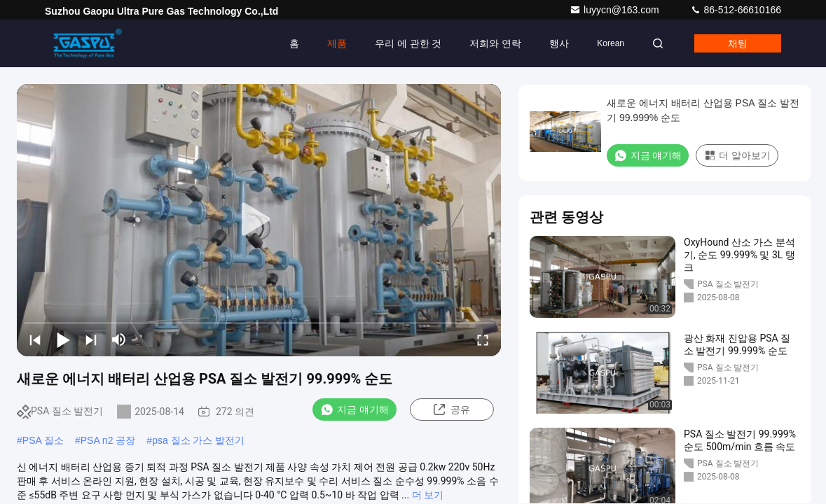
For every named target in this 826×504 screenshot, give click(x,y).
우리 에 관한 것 (408, 43)
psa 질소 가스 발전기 (198, 440)
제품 (337, 43)
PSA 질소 (43, 440)
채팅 (738, 43)
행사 (559, 43)
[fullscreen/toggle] (483, 339)
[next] (91, 339)
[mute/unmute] (119, 339)
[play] (259, 220)
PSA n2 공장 (108, 440)
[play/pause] (63, 339)
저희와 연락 (495, 43)
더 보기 (428, 495)
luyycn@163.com (615, 10)
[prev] (35, 339)
